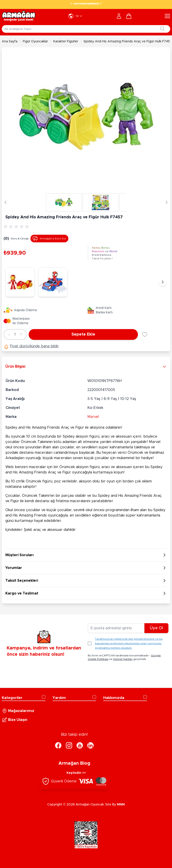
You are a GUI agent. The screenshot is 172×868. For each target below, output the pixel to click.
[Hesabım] (119, 16)
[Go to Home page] (19, 16)
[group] (17, 227)
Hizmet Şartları (123, 659)
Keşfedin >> (76, 773)
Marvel (93, 417)
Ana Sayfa (10, 41)
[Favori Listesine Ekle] (145, 334)
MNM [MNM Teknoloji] (121, 805)
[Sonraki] (163, 282)
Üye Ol (156, 628)
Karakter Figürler (66, 41)
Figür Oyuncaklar (35, 41)
